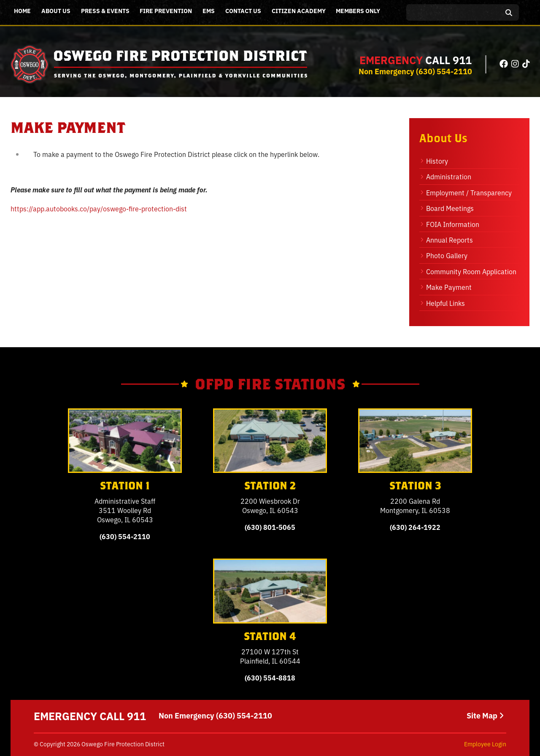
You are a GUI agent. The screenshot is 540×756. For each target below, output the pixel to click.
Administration (449, 176)
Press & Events (105, 11)
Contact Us (243, 11)
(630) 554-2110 (444, 71)
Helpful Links (445, 303)
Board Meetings (450, 208)
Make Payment (449, 287)
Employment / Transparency (469, 192)
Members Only (358, 11)
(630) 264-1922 (415, 527)
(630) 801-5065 (270, 527)
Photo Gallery (447, 255)
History (437, 161)
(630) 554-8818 (270, 678)
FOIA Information (453, 224)
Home (22, 11)
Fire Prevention (166, 11)
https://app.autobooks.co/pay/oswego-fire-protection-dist (99, 208)
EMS (209, 11)
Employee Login (485, 744)
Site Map (485, 715)
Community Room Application (471, 271)
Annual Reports (450, 240)
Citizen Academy (299, 11)
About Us (56, 11)
